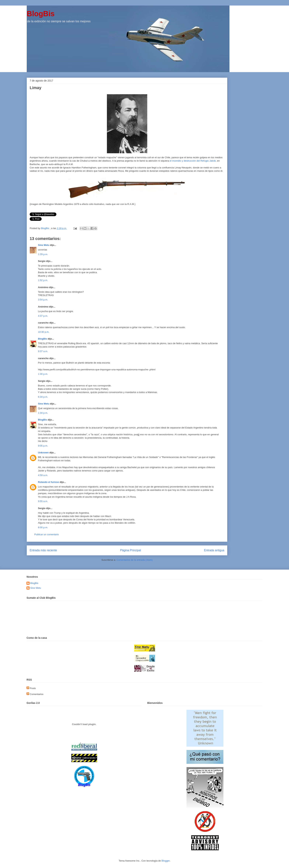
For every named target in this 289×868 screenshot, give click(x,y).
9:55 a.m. (43, 501)
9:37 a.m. (43, 351)
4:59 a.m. (43, 475)
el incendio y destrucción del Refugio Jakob (193, 161)
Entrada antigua (214, 550)
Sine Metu (44, 245)
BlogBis (41, 14)
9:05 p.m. (43, 446)
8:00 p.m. (43, 527)
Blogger (166, 861)
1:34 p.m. (43, 413)
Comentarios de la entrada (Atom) (135, 560)
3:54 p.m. (43, 300)
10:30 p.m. (44, 332)
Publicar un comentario (47, 534)
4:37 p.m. (43, 316)
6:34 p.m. (43, 397)
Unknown (43, 453)
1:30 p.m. (43, 374)
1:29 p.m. (43, 254)
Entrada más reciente (43, 550)
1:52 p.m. (43, 280)
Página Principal (131, 550)
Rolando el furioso (48, 482)
